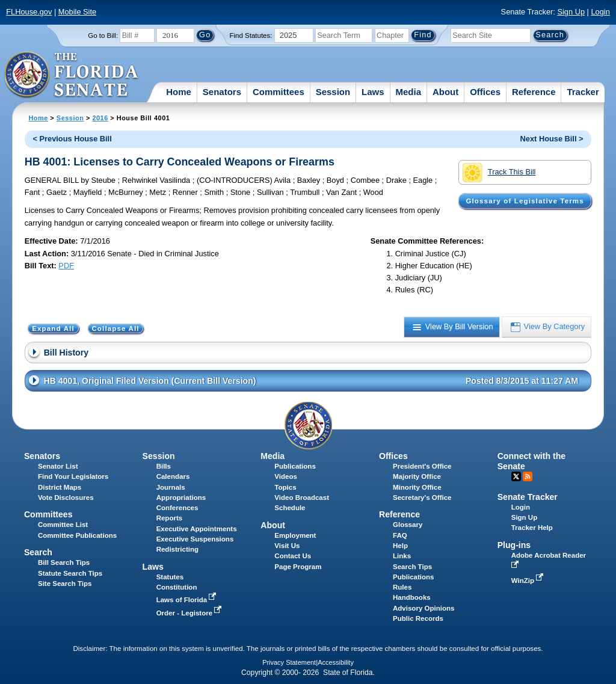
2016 (100, 118)
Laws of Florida (188, 600)
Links (402, 556)
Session (333, 92)
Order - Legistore (190, 613)
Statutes (170, 577)
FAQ (400, 535)
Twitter (516, 476)
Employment (295, 535)
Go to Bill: (103, 35)
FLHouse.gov (29, 12)
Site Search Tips (65, 584)
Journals (171, 487)
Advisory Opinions (423, 608)
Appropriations (181, 498)
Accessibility (336, 662)
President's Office (422, 466)
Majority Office (417, 476)
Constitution (177, 587)
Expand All (53, 328)
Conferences (177, 508)
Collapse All (115, 328)
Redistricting (177, 549)
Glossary (408, 525)
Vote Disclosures (66, 498)
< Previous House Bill (72, 139)
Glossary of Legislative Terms (525, 201)
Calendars (173, 476)
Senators (222, 92)
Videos (286, 476)
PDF (66, 266)
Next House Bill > (552, 139)
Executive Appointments (197, 529)
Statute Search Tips (70, 573)
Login (600, 12)
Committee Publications (77, 535)
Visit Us (287, 546)
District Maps (60, 487)
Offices (485, 92)
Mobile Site (77, 12)
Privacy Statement (289, 662)
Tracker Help (532, 528)
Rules (402, 587)
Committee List (63, 525)
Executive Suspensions (195, 539)
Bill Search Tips (64, 562)
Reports (170, 518)
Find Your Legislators (73, 476)
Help (400, 546)
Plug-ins (514, 545)
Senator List (58, 466)
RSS (528, 476)
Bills (164, 466)
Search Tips (412, 567)
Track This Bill (499, 173)
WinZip (528, 581)
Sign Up (571, 12)
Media (409, 92)
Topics (285, 487)
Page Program (298, 567)
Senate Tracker (528, 497)
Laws (373, 92)
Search (38, 552)
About (445, 92)
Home (179, 92)
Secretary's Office (422, 498)
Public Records (418, 618)
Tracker (583, 92)
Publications (295, 466)
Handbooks (412, 597)
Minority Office (417, 487)
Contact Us (293, 556)
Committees (279, 92)
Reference (534, 92)
